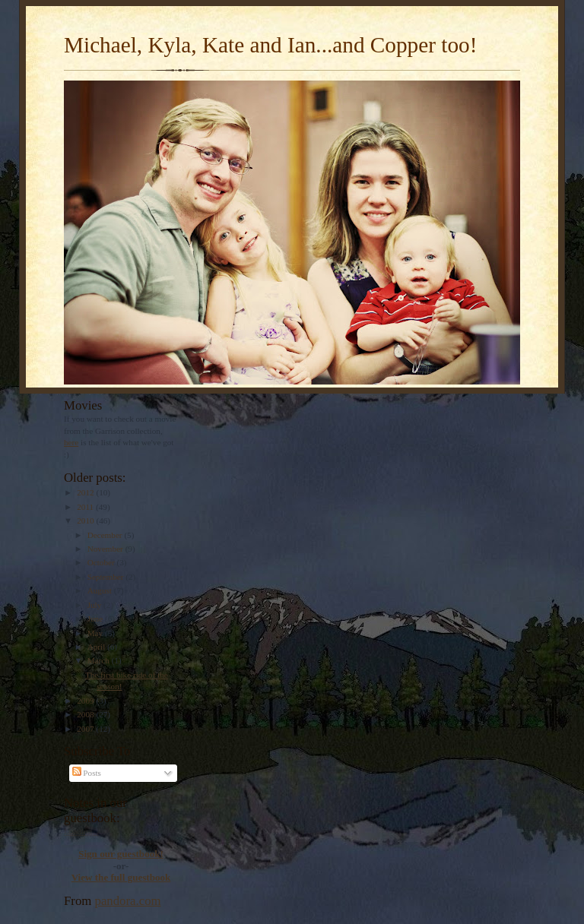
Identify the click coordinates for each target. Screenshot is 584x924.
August (101, 590)
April (97, 647)
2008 (86, 714)
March (100, 660)
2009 (86, 701)
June (96, 619)
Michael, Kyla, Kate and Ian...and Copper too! (270, 45)
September (107, 577)
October (102, 562)
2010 (86, 521)
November (106, 549)
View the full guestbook (121, 877)
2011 (86, 507)
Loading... (81, 831)
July (95, 605)
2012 (86, 492)
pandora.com (128, 901)
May (96, 633)
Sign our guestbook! (121, 854)
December (106, 535)
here (71, 442)
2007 (86, 729)
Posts (87, 773)
